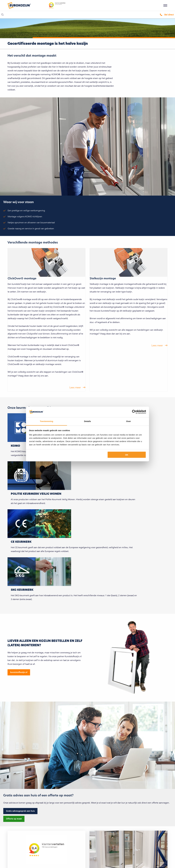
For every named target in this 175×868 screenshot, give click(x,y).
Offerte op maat (14, 819)
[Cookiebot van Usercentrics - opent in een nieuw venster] (134, 412)
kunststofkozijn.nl (19, 672)
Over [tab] (129, 421)
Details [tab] (87, 421)
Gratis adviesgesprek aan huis (20, 811)
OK (127, 455)
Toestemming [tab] (46, 421)
